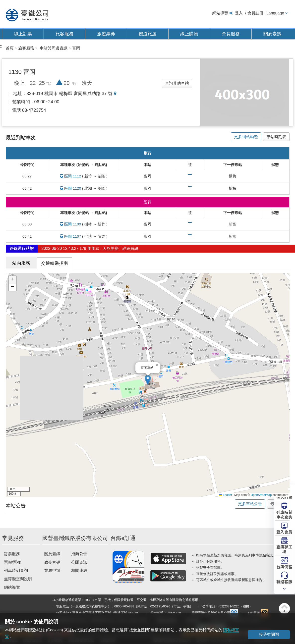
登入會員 (284, 532)
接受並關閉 (269, 634)
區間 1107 (73, 236)
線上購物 (189, 34)
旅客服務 (64, 34)
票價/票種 (12, 562)
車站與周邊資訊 (54, 48)
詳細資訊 (130, 248)
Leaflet (225, 495)
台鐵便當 (284, 566)
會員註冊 (255, 13)
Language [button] (275, 13)
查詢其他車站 (177, 83)
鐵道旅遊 (148, 34)
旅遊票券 (106, 34)
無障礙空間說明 (18, 579)
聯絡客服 (284, 581)
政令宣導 (52, 562)
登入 (239, 13)
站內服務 (21, 263)
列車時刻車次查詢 (284, 514)
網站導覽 (220, 13)
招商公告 (79, 554)
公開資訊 (79, 562)
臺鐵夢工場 (284, 549)
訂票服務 (12, 554)
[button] (148, 380)
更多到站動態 (246, 137)
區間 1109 (73, 224)
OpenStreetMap (261, 495)
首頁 (10, 48)
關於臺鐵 (272, 34)
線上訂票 (23, 34)
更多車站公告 (250, 504)
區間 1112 (73, 176)
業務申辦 (52, 570)
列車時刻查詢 (16, 570)
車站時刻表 (276, 137)
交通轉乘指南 (55, 263)
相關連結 (79, 570)
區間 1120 (73, 188)
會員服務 (231, 34)
